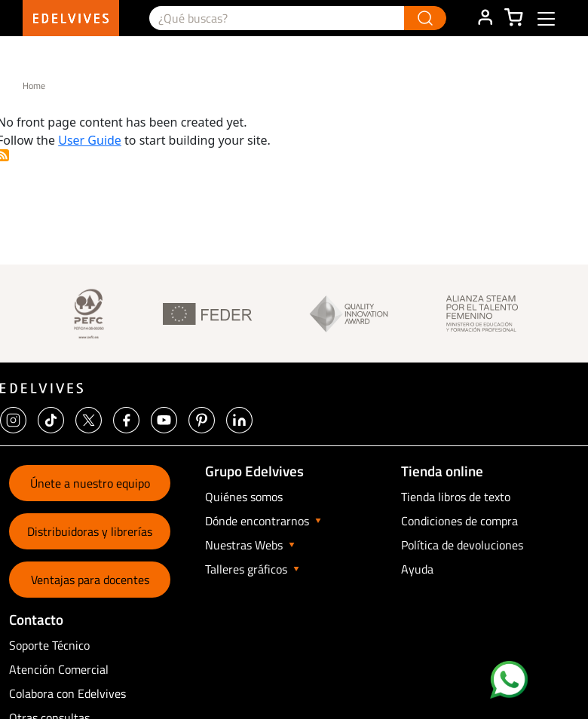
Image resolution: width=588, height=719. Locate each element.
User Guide (90, 140)
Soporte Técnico (49, 645)
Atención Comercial (59, 669)
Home (34, 86)
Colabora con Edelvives (67, 693)
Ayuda (417, 569)
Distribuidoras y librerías (90, 531)
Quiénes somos (244, 497)
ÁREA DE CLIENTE (485, 18)
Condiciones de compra (459, 521)
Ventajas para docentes (90, 580)
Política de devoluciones (462, 545)
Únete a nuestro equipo (90, 483)
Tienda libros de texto (456, 497)
